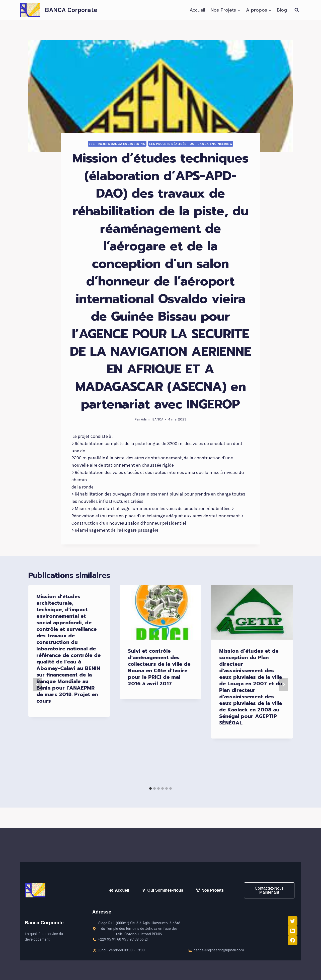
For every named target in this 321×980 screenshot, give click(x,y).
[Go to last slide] (37, 685)
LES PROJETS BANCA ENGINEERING (117, 144)
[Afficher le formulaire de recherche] (297, 10)
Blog (282, 10)
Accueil (197, 10)
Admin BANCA (152, 419)
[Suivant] (284, 685)
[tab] (150, 788)
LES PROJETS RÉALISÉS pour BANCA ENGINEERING (191, 144)
